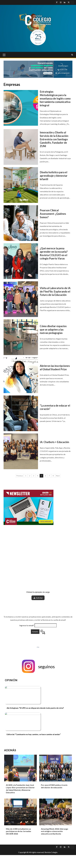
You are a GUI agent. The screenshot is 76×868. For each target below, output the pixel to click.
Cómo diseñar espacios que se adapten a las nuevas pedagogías (53, 329)
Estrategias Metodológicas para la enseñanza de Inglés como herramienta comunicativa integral (55, 98)
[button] (38, 667)
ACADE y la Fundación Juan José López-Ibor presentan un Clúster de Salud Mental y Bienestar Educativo (20, 789)
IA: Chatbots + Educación (55, 442)
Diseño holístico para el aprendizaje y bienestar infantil (54, 176)
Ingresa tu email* (27, 625)
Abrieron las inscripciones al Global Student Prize (55, 368)
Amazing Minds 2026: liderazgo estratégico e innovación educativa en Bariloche (55, 831)
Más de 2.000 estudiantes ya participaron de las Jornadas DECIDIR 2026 (19, 831)
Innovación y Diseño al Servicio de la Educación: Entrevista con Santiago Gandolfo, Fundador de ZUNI (54, 139)
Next (58, 476)
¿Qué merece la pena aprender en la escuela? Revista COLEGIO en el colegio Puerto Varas (54, 253)
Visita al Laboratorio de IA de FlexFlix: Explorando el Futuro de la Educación (55, 291)
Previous (20, 476)
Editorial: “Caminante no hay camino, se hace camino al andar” (34, 734)
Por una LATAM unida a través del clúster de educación (54, 786)
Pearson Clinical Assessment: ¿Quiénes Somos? (53, 214)
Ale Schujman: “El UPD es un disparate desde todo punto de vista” (35, 708)
